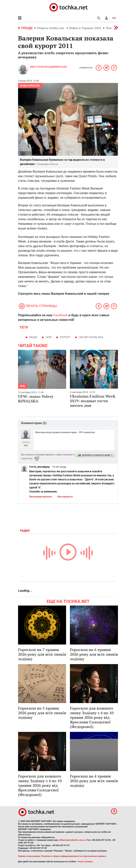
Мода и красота (30, 86)
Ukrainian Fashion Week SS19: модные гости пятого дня (93, 401)
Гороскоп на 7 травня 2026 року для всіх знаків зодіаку (42, 654)
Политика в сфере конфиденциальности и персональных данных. (74, 856)
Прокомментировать (41, 497)
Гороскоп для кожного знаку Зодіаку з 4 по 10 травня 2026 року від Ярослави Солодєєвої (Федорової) (92, 717)
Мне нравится (65, 497)
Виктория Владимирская (48, 67)
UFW (49, 337)
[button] (106, 18)
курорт (65, 337)
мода (33, 337)
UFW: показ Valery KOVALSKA (36, 399)
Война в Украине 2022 (85, 28)
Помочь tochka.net (51, 28)
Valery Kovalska (91, 337)
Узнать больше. (85, 862)
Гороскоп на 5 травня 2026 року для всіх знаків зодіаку (42, 713)
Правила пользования (29, 856)
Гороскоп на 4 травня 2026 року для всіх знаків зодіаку (94, 781)
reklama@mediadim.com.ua (73, 840)
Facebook (61, 315)
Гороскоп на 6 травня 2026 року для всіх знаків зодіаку (94, 654)
